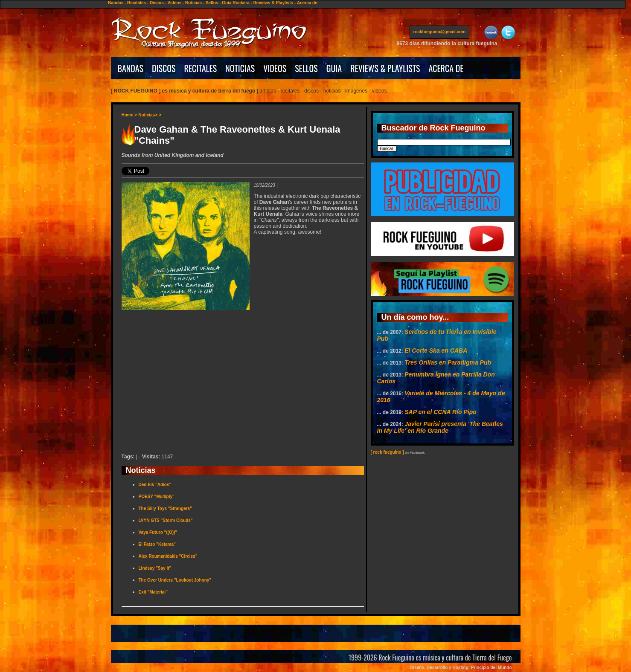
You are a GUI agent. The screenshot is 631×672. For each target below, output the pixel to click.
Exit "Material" (153, 592)
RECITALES (201, 68)
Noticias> (148, 115)
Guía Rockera (236, 3)
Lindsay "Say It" (155, 568)
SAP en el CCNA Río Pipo (441, 412)
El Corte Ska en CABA (436, 350)
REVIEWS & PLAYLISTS (385, 68)
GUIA (334, 68)
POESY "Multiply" (157, 497)
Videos (175, 3)
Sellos (212, 3)
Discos (157, 3)
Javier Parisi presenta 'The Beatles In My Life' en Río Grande (440, 427)
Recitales (137, 3)
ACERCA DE (446, 68)
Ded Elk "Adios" (155, 485)
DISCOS (164, 68)
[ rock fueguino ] (387, 452)
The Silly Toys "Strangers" (165, 508)
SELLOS (306, 68)
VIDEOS (275, 68)
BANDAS (131, 68)
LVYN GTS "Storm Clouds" (166, 520)
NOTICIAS (240, 68)
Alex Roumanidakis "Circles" (168, 556)
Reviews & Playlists (273, 3)
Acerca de (307, 3)
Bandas (116, 3)
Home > (129, 115)
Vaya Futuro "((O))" (158, 532)
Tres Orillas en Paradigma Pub (448, 362)
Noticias (193, 3)
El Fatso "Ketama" (157, 544)
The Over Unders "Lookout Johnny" (175, 580)
